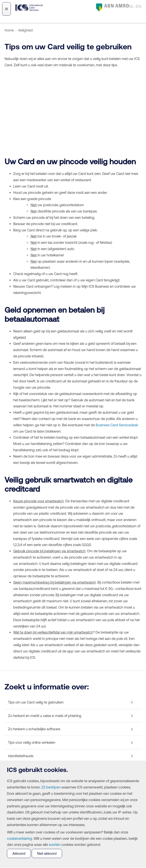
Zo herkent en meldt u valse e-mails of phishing (45, 716)
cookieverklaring (20, 838)
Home (9, 30)
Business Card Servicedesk (117, 425)
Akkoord (19, 853)
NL (131, 6)
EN (139, 6)
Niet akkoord (47, 853)
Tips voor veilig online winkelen (32, 742)
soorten (55, 845)
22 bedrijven (51, 787)
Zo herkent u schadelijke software (34, 729)
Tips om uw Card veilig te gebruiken (36, 702)
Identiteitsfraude (21, 756)
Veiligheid (25, 30)
